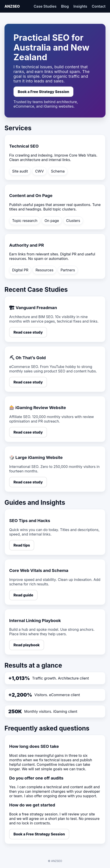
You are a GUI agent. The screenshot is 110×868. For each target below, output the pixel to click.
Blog (65, 6)
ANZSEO (12, 6)
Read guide (23, 595)
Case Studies (45, 6)
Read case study (28, 332)
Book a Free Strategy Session (43, 92)
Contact (99, 6)
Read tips (22, 545)
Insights (80, 6)
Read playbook (27, 645)
